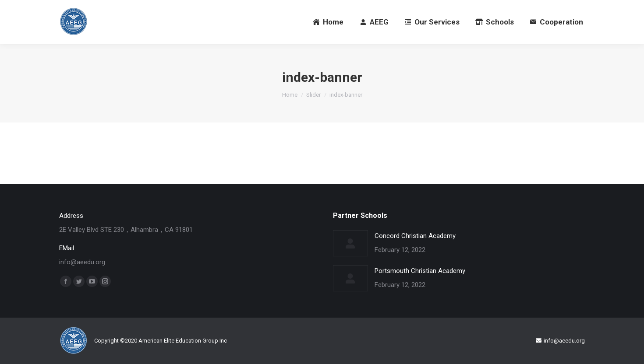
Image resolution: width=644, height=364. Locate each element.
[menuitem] (328, 22)
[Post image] (350, 243)
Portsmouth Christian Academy (420, 271)
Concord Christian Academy (415, 236)
